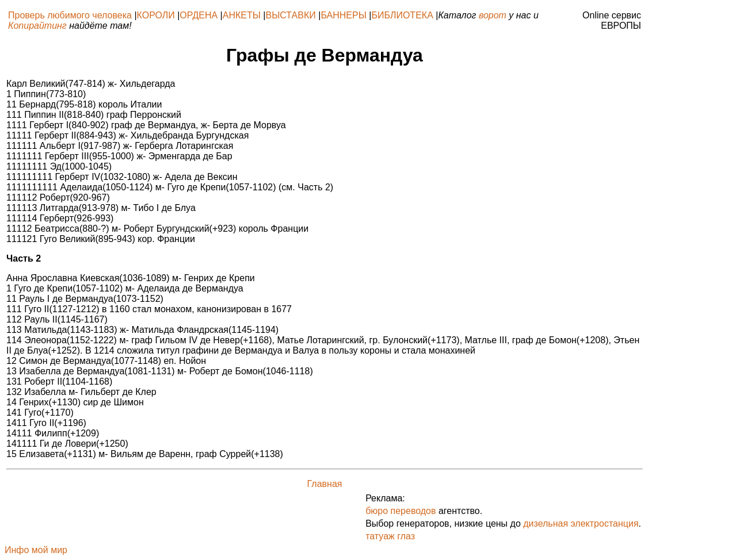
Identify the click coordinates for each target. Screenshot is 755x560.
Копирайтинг (37, 26)
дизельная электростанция (581, 523)
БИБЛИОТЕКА (402, 15)
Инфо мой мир (36, 550)
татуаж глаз (390, 536)
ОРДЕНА (199, 15)
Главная (325, 484)
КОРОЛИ (156, 15)
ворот (493, 15)
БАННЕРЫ (343, 15)
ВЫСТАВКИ (291, 15)
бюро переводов (401, 511)
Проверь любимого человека (70, 15)
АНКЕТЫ (242, 15)
